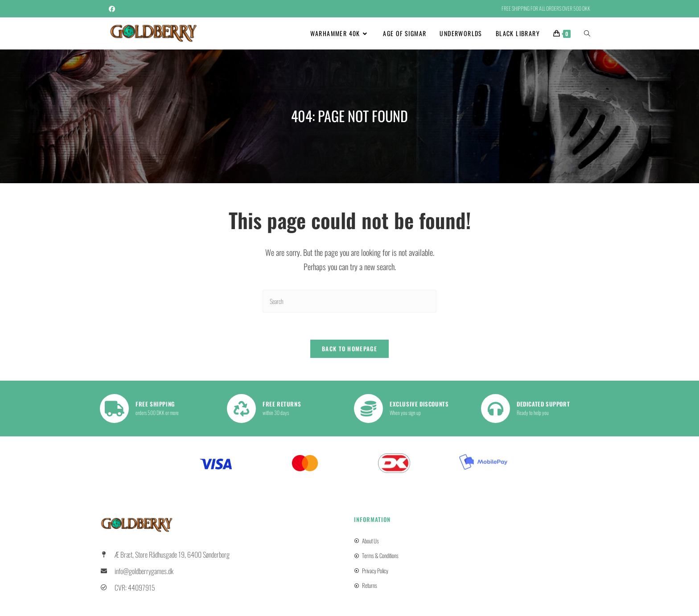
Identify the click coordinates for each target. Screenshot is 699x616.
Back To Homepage (349, 349)
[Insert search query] (349, 301)
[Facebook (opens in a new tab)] (113, 8)
